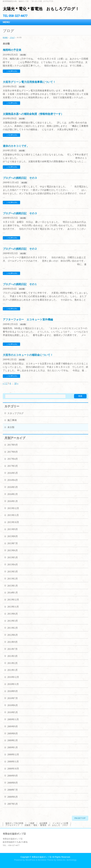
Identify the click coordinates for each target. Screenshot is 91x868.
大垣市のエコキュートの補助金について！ (28, 355)
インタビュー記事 (60, 823)
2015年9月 (13, 529)
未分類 (23, 55)
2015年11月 (13, 515)
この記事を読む (12, 71)
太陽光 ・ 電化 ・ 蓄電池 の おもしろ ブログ (46, 825)
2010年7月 (13, 698)
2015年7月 (13, 543)
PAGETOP (80, 818)
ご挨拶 (31, 823)
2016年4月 (13, 480)
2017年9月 (13, 445)
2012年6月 (13, 635)
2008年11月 (13, 762)
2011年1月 (13, 670)
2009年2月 (13, 740)
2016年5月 (13, 473)
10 (15, 383)
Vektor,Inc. (61, 860)
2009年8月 (13, 734)
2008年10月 (13, 769)
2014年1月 (13, 593)
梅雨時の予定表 (12, 50)
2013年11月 (13, 607)
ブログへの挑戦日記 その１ (20, 284)
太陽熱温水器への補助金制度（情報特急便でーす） (33, 114)
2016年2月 (13, 494)
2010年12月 (13, 677)
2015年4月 (13, 565)
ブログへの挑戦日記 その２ (20, 249)
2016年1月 (13, 501)
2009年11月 (13, 719)
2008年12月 (13, 755)
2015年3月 (13, 572)
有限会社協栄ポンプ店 (42, 857)
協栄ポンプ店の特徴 (14, 823)
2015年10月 (13, 522)
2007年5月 (13, 804)
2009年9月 (13, 727)
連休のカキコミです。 (16, 146)
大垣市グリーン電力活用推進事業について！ (29, 82)
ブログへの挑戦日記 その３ (20, 178)
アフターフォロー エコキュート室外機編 (28, 319)
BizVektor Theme (46, 860)
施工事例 (12, 420)
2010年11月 (13, 684)
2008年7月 (13, 790)
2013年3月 (13, 621)
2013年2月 (13, 628)
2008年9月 (13, 776)
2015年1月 (13, 586)
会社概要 (43, 823)
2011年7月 (13, 649)
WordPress (30, 860)
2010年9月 (13, 691)
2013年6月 (13, 614)
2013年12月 (13, 600)
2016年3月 (13, 487)
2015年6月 (13, 550)
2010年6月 (13, 705)
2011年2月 (13, 663)
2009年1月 (13, 748)
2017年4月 (13, 459)
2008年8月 (13, 783)
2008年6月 (13, 797)
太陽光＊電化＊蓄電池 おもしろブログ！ (41, 9)
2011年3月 (13, 656)
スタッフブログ (15, 413)
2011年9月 (13, 642)
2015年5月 (13, 558)
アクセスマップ (12, 825)
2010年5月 (13, 712)
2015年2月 (13, 579)
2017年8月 (13, 452)
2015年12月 (13, 508)
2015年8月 (13, 536)
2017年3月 (13, 466)
